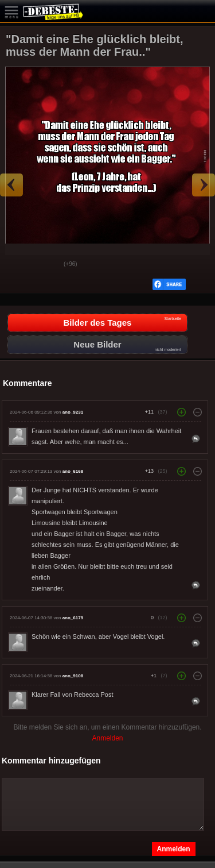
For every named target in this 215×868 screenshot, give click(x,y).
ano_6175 (73, 618)
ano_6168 (73, 471)
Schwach (46, 265)
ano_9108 (73, 676)
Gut (18, 265)
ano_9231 (73, 412)
